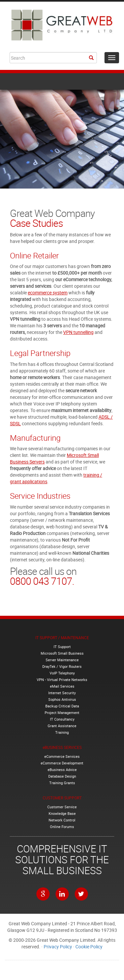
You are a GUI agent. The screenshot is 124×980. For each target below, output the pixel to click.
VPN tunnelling (78, 332)
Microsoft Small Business (62, 653)
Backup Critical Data (62, 706)
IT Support (62, 647)
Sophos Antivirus (62, 699)
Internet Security (62, 693)
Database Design (62, 776)
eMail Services (62, 686)
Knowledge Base (62, 813)
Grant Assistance (62, 726)
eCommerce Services (62, 756)
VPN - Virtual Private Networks (62, 680)
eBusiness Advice (62, 770)
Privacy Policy (58, 947)
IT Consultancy (62, 719)
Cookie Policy (89, 947)
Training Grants (62, 783)
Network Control (62, 820)
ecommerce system (48, 293)
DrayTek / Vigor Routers (62, 666)
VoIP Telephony (62, 673)
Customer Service (62, 807)
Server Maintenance (62, 660)
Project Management (62, 713)
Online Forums (62, 827)
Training (62, 732)
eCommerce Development (62, 763)
